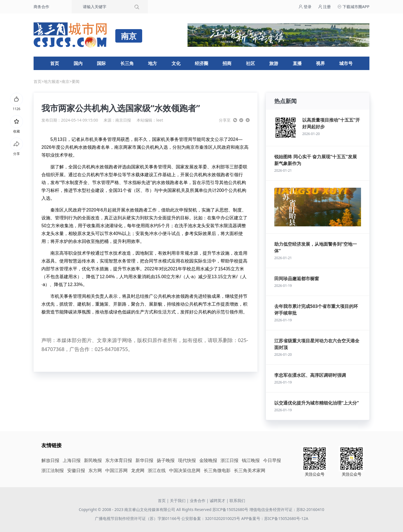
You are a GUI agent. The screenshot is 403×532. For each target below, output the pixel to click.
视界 (320, 63)
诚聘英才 (217, 500)
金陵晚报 (208, 460)
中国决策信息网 (185, 470)
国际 (101, 63)
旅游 (274, 63)
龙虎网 (138, 470)
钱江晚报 (251, 460)
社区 (250, 63)
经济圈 (201, 63)
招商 (227, 63)
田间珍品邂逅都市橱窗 (297, 278)
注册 (325, 7)
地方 (153, 63)
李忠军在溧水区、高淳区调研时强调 (310, 375)
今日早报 (272, 460)
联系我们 (237, 500)
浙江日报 (229, 460)
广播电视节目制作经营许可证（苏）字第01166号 (138, 518)
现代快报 (187, 460)
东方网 (95, 470)
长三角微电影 (217, 470)
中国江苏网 (116, 470)
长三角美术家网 (250, 470)
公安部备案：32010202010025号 (211, 518)
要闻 (76, 81)
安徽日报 (76, 470)
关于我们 (178, 500)
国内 (78, 63)
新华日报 (144, 460)
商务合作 (41, 7)
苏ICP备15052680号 (230, 509)
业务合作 (198, 500)
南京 (65, 81)
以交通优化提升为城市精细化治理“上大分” (317, 403)
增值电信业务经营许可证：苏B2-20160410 (287, 509)
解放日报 (50, 460)
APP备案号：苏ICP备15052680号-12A (275, 518)
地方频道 (51, 81)
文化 (176, 63)
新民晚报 (93, 460)
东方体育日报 (119, 460)
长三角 (127, 63)
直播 (297, 63)
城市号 (346, 63)
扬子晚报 (166, 460)
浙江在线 (157, 470)
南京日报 (123, 120)
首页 (55, 63)
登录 (305, 7)
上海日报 (72, 460)
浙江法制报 (53, 470)
